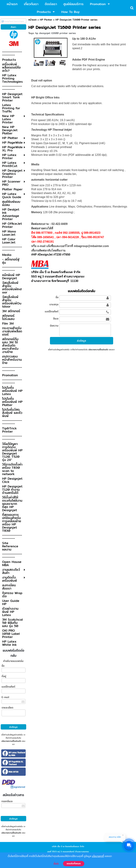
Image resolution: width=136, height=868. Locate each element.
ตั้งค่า (56, 864)
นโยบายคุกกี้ (98, 856)
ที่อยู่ (4, 676)
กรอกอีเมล (7, 801)
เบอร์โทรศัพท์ (8, 687)
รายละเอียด (7, 708)
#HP (34, 255)
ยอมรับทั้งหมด (74, 864)
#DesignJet (45, 255)
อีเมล (56, 319)
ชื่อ (3, 666)
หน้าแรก (32, 20)
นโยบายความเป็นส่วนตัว (11, 741)
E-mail (5, 697)
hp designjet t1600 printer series (56, 33)
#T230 (57, 255)
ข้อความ (54, 326)
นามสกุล (54, 304)
